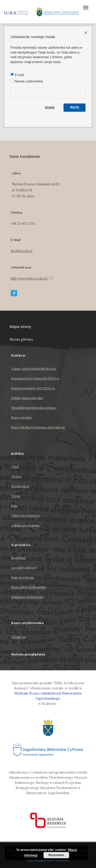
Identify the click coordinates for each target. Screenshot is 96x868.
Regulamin (19, 558)
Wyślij (74, 107)
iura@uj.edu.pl (22, 251)
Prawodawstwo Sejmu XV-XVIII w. (36, 378)
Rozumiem (56, 855)
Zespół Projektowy (24, 567)
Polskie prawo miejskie (27, 398)
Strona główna (21, 339)
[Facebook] (14, 293)
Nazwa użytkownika (27, 81)
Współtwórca (20, 486)
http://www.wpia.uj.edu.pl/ (32, 278)
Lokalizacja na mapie (26, 525)
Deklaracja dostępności (27, 597)
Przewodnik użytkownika (29, 587)
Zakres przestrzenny (26, 515)
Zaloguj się (19, 637)
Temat (16, 496)
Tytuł (15, 467)
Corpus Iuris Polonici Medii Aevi (34, 368)
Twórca (17, 476)
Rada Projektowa (23, 577)
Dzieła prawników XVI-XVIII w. (33, 388)
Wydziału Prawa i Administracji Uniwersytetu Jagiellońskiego (48, 696)
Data (14, 506)
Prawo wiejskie (22, 417)
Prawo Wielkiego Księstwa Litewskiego (38, 427)
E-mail (17, 75)
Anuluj (50, 107)
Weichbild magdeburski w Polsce (34, 408)
